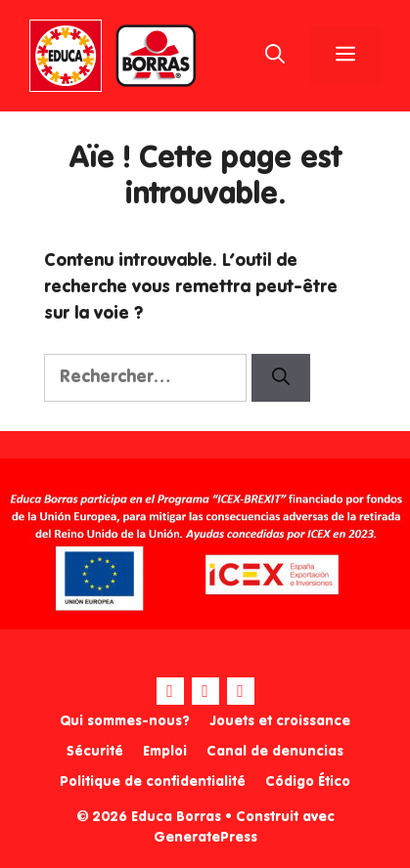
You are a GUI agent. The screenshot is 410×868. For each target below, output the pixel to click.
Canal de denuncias (275, 752)
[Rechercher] (281, 378)
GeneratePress (205, 838)
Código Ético (308, 782)
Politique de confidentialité (153, 782)
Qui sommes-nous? (125, 721)
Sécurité (95, 752)
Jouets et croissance (280, 721)
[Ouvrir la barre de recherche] (275, 56)
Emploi (165, 752)
